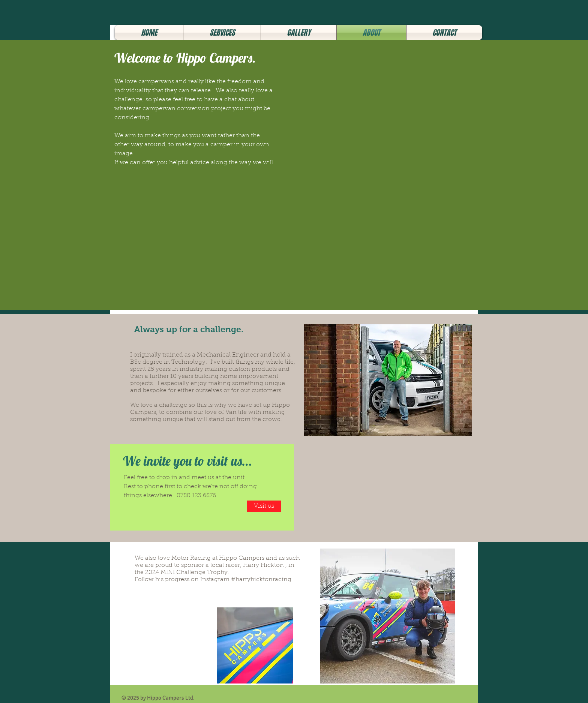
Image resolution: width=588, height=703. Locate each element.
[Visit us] (264, 506)
